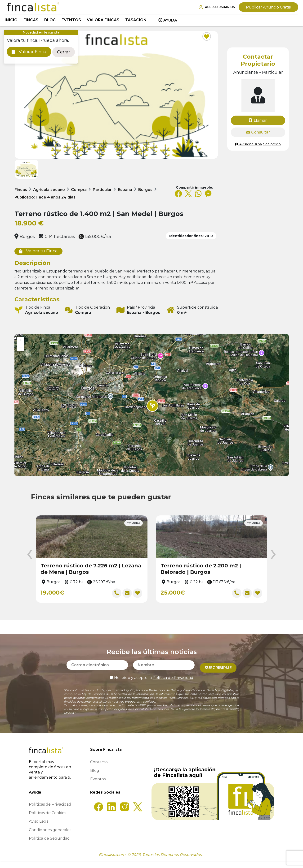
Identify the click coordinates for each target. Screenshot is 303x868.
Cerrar (64, 52)
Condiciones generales (50, 837)
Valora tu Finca (38, 251)
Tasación (136, 20)
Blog (50, 20)
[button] (152, 406)
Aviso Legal (39, 828)
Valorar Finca (29, 52)
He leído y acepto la (152, 682)
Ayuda (168, 20)
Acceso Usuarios (217, 7)
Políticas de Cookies (47, 820)
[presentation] (30, 555)
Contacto (99, 769)
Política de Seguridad (49, 845)
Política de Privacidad (173, 682)
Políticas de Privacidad (50, 811)
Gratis (268, 7)
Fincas (31, 20)
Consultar (258, 132)
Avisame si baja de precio (258, 144)
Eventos (71, 20)
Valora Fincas (103, 20)
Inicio (11, 20)
